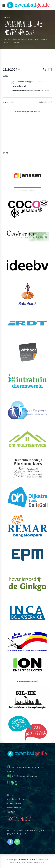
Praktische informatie (17, 799)
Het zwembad (14, 808)
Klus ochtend (18, 86)
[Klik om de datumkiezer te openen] (11, 70)
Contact (11, 812)
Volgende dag (46, 102)
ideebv (42, 863)
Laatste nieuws (14, 803)
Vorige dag (8, 102)
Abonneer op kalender (26, 112)
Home (7, 18)
